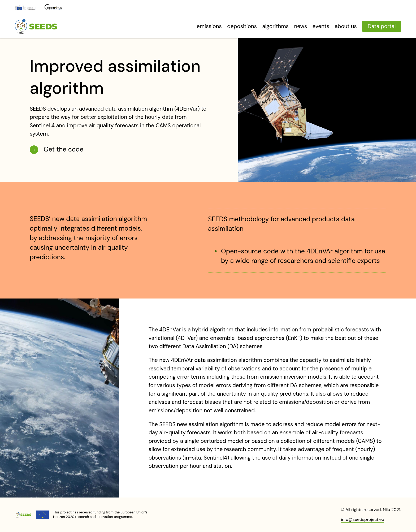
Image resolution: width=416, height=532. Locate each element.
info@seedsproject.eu (363, 519)
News (301, 26)
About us (346, 26)
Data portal (382, 26)
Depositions (242, 26)
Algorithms (275, 26)
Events (321, 26)
